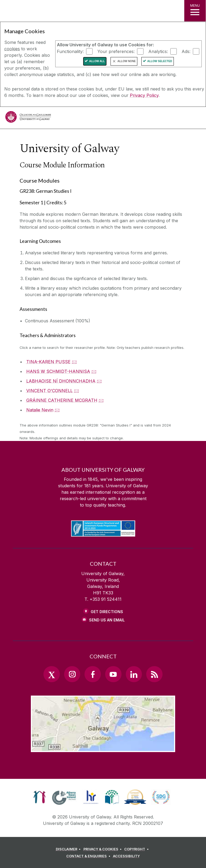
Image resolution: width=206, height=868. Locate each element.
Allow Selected (160, 61)
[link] (40, 797)
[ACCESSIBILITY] (126, 856)
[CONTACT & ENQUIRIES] (89, 856)
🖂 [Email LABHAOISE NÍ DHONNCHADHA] (99, 381)
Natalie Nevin (40, 410)
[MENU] (195, 11)
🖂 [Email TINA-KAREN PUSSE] (74, 362)
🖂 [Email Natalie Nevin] (57, 410)
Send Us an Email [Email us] (107, 620)
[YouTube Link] (113, 674)
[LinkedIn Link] (134, 674)
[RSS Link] (154, 674)
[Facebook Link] (93, 674)
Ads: (186, 51)
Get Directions (107, 612)
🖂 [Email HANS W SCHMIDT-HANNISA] (94, 371)
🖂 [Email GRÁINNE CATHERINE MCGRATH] (101, 400)
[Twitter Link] (51, 674)
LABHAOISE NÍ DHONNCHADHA (61, 381)
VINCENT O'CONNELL (49, 391)
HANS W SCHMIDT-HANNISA (58, 371)
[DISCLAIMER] (69, 849)
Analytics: (158, 51)
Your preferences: (116, 51)
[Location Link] (103, 748)
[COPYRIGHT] (137, 849)
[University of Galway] (28, 118)
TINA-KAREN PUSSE (48, 362)
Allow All (97, 61)
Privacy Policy (144, 95)
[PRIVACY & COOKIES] (103, 849)
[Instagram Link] (72, 674)
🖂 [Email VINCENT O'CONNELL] (77, 391)
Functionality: (70, 51)
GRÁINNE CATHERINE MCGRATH (62, 400)
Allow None (127, 61)
